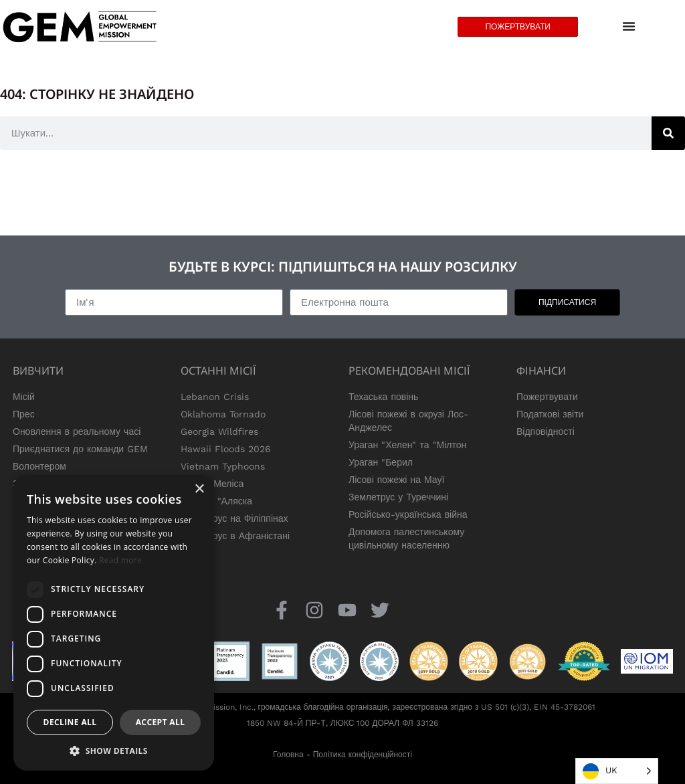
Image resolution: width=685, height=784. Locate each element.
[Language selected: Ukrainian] (617, 771)
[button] (114, 751)
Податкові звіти (550, 414)
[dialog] (114, 623)
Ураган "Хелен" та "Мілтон (407, 445)
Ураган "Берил (381, 462)
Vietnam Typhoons (223, 466)
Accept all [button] (161, 722)
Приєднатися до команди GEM (80, 449)
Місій (24, 397)
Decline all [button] (70, 722)
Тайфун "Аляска (216, 501)
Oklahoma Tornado (223, 414)
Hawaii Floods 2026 (226, 449)
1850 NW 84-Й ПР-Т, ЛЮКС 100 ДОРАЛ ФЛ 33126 (342, 723)
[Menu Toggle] (629, 27)
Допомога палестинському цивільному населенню (406, 538)
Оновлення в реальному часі (77, 431)
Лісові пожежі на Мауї (396, 480)
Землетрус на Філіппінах (234, 518)
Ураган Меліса (212, 484)
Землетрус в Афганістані (235, 536)
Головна (288, 755)
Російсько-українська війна (408, 514)
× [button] (199, 489)
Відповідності (546, 431)
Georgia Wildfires (219, 431)
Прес (24, 414)
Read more (120, 560)
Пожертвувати (547, 397)
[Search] (668, 133)
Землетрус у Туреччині (398, 497)
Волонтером (39, 466)
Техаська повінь (383, 397)
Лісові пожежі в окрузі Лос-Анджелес (408, 421)
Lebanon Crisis (215, 397)
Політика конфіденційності (363, 755)
